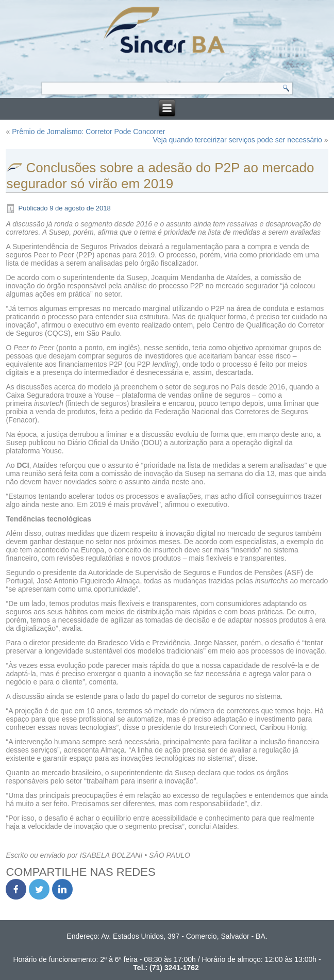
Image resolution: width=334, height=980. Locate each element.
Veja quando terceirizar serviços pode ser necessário (237, 140)
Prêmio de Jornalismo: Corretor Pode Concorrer (88, 132)
